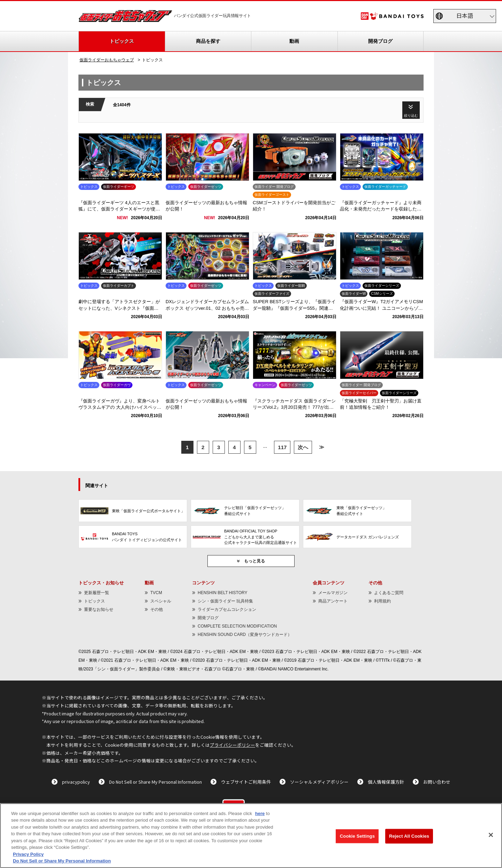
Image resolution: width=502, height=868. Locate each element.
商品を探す (208, 41)
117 (282, 447)
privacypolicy (76, 782)
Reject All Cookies (409, 836)
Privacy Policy (28, 854)
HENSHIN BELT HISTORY (222, 593)
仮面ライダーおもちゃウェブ (107, 60)
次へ (303, 447)
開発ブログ (380, 41)
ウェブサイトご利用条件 (246, 782)
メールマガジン (333, 593)
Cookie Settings (357, 836)
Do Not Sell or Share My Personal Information (155, 782)
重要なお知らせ (99, 609)
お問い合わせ (437, 782)
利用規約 (382, 601)
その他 (157, 609)
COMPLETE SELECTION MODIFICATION (237, 626)
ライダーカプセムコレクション (227, 609)
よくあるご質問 (389, 593)
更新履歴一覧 (97, 593)
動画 (294, 41)
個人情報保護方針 (386, 782)
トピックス (122, 41)
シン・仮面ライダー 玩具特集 (225, 601)
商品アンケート (333, 601)
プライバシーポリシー (233, 745)
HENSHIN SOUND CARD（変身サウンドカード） (245, 635)
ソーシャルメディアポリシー (319, 782)
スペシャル (161, 601)
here (260, 813)
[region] (251, 836)
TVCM (156, 593)
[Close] (491, 835)
